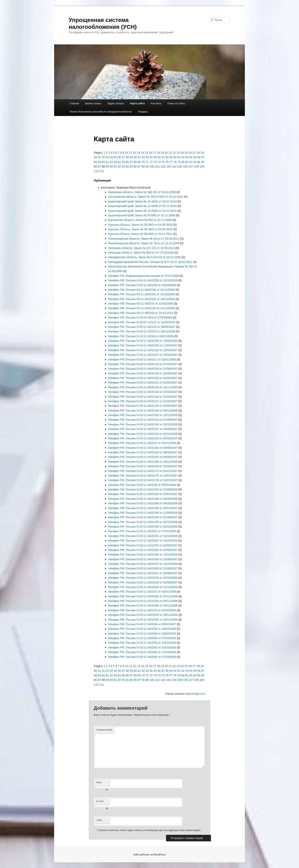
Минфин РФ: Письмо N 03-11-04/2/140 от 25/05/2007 (143, 406)
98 (143, 166)
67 (131, 162)
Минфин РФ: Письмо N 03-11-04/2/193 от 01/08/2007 (143, 517)
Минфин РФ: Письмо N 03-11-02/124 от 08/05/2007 (142, 327)
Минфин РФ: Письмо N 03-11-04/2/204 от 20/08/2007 (143, 545)
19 (162, 153)
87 (99, 166)
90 (111, 166)
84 (199, 162)
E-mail (102, 802)
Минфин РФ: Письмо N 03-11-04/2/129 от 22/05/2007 (143, 373)
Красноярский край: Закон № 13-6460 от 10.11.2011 (142, 211)
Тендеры (143, 112)
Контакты (156, 103)
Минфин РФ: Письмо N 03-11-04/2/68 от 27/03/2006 (142, 652)
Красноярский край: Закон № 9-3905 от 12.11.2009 (142, 215)
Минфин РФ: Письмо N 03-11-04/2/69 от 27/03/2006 (142, 657)
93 (123, 166)
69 (139, 162)
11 (131, 153)
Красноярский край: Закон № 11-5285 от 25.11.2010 (142, 206)
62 (111, 162)
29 (202, 153)
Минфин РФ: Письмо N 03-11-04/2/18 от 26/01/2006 (142, 485)
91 (115, 166)
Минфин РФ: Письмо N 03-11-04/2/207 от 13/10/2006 (143, 564)
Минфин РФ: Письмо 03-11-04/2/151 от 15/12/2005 (141, 294)
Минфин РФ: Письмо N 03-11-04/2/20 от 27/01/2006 (142, 531)
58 (95, 162)
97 (139, 166)
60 (103, 162)
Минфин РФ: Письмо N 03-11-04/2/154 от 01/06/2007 (143, 420)
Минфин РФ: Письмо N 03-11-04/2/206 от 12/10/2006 (143, 554)
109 (202, 166)
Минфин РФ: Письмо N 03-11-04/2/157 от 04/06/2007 (143, 429)
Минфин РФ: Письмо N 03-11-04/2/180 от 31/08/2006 (143, 489)
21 (170, 153)
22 (174, 153)
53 (187, 157)
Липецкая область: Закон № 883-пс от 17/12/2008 (141, 252)
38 (127, 157)
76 (167, 162)
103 (169, 166)
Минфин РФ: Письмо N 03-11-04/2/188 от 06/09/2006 (143, 503)
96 (135, 166)
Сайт (99, 820)
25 (186, 153)
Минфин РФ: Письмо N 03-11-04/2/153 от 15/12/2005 (143, 415)
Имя (102, 783)
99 (147, 166)
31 (99, 157)
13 (139, 153)
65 (123, 162)
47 (163, 157)
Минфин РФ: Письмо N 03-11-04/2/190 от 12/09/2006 (143, 513)
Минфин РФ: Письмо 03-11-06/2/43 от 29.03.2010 (141, 313)
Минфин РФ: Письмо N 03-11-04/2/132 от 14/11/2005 (143, 387)
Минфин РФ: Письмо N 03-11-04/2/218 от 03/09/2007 (143, 582)
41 (139, 157)
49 (171, 157)
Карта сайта (138, 103)
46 (159, 157)
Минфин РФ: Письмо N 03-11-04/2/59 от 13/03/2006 (142, 643)
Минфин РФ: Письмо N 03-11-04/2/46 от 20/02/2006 (142, 633)
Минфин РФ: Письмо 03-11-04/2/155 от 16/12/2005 (141, 299)
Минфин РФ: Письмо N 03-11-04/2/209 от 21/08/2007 (143, 568)
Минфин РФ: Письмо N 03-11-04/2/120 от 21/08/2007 (143, 369)
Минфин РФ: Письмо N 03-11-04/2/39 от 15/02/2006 (142, 629)
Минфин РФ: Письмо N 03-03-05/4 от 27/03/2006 (140, 317)
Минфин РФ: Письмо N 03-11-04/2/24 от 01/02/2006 (142, 610)
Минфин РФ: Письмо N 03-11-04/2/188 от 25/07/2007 (143, 508)
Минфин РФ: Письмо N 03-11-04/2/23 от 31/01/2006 (142, 592)
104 (174, 166)
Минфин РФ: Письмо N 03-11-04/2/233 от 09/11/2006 (143, 601)
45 (155, 157)
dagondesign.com (195, 694)
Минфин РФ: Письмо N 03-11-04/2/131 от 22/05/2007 (143, 382)
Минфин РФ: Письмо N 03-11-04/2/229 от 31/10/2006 (143, 587)
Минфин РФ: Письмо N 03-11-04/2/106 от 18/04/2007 (143, 350)
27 (194, 153)
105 (180, 166)
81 (187, 162)
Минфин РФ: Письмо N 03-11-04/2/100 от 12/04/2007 (143, 345)
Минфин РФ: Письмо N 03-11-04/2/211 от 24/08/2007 (143, 573)
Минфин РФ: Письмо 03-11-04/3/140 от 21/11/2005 (141, 308)
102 (163, 166)
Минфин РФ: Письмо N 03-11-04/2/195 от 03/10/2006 (143, 522)
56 (199, 157)
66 (127, 162)
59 (99, 162)
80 (183, 162)
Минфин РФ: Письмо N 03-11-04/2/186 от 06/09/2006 (143, 499)
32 (103, 157)
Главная (74, 103)
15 (147, 153)
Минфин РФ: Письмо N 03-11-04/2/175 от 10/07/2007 (143, 475)
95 (131, 166)
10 (127, 153)
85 (203, 162)
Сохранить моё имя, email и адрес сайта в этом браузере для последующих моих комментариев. (149, 830)
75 (163, 162)
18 (158, 153)
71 (147, 162)
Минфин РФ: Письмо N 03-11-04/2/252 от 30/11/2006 (143, 620)
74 (159, 162)
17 (154, 153)
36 (119, 157)
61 (107, 162)
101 (157, 166)
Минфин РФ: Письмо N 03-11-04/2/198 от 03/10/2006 (143, 527)
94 (127, 166)
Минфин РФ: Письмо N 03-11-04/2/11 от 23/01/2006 (142, 359)
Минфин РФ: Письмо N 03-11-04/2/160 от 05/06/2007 (143, 448)
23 (178, 153)
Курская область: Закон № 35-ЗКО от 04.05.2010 (140, 225)
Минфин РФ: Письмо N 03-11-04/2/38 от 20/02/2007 (142, 624)
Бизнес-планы (93, 103)
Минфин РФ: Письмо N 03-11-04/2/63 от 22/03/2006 (142, 647)
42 (143, 157)
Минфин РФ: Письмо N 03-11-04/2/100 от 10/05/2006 (143, 341)
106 (185, 166)
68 (135, 162)
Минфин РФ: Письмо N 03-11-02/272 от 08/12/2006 (142, 331)
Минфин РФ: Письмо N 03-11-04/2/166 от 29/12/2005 (143, 462)
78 (175, 162)
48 (167, 157)
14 (143, 153)
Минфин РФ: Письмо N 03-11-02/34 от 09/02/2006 (141, 336)
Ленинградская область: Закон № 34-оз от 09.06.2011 (144, 239)
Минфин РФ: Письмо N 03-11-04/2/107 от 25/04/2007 (143, 355)
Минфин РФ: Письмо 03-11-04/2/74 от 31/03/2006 (141, 304)
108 (197, 166)
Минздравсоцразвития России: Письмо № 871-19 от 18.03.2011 (150, 262)
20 (166, 153)
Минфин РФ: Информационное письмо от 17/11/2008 (143, 276)
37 (123, 157)
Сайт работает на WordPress (149, 855)
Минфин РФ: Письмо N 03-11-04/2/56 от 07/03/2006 (142, 638)
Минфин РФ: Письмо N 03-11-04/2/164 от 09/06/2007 (143, 457)
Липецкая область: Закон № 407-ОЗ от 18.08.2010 (141, 248)
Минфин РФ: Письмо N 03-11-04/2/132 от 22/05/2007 (143, 392)
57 (203, 157)
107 (191, 166)
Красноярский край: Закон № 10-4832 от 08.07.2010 (142, 201)
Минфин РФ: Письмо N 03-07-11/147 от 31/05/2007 (142, 322)
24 (182, 153)
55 (195, 157)
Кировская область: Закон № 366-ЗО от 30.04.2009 (142, 192)
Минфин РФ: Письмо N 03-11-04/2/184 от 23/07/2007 (143, 494)
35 (115, 157)
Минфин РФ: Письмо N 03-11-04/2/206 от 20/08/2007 (143, 559)
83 (195, 162)
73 (155, 162)
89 (107, 166)
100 (152, 166)
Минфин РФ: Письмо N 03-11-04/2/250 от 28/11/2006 (143, 615)
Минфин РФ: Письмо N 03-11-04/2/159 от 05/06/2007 (143, 438)
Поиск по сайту (176, 103)
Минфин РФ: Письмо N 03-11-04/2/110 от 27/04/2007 (143, 364)
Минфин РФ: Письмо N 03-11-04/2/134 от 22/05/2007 (143, 397)
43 (147, 157)
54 (191, 157)
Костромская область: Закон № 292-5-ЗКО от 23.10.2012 (146, 197)
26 (190, 153)
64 (119, 162)
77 (171, 162)
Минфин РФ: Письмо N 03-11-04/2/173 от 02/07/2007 (143, 471)
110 (96, 171)
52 (183, 157)
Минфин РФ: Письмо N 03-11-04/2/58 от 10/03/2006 (142, 285)
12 (135, 153)
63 (115, 162)
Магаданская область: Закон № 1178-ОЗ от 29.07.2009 (144, 257)
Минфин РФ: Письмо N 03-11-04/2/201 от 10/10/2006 (143, 536)
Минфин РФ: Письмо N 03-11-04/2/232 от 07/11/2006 (143, 596)
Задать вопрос (116, 103)
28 (198, 153)
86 (95, 166)
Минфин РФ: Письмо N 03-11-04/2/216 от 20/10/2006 (143, 578)
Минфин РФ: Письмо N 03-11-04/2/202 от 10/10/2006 (143, 540)
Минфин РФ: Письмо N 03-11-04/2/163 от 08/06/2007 (143, 452)
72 (151, 162)
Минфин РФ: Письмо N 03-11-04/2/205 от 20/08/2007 (143, 550)
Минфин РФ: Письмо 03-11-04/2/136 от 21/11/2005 (141, 290)
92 (119, 166)
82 (191, 162)
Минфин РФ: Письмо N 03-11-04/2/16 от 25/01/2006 (142, 443)
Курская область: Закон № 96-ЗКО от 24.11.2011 (140, 234)
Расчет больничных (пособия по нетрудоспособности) (101, 112)
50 (175, 157)
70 (143, 162)
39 (131, 157)
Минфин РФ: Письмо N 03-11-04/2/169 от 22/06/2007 (143, 466)
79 (179, 162)
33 (107, 157)
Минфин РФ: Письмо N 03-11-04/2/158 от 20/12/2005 (143, 434)
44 (151, 157)
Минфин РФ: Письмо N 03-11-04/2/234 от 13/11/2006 (143, 605)
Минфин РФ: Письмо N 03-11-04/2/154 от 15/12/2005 (143, 424)
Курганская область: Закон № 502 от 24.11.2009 (140, 220)
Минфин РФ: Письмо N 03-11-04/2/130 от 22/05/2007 (143, 378)
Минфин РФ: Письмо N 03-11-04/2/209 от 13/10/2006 (143, 280)
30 (95, 157)
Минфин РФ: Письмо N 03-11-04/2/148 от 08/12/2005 (143, 410)
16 (151, 153)
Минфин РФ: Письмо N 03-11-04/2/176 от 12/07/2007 (143, 480)
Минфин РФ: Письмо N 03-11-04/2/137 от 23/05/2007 (143, 401)
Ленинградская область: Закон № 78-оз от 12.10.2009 (144, 243)
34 (111, 157)
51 (179, 157)
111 (102, 171)
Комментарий (104, 730)
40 (135, 157)
